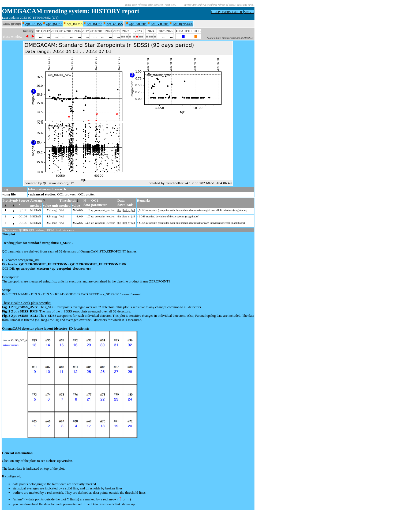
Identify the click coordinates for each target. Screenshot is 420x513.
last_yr (127, 210)
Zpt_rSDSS (74, 24)
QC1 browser (67, 194)
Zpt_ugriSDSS (183, 24)
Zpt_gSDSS (54, 24)
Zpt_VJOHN (160, 24)
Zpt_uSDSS (33, 24)
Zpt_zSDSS (115, 24)
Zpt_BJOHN (138, 24)
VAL (62, 210)
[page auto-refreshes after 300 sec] (144, 5)
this (119, 210)
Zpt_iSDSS (94, 24)
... (41, 36)
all (134, 210)
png (7, 194)
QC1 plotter (87, 194)
